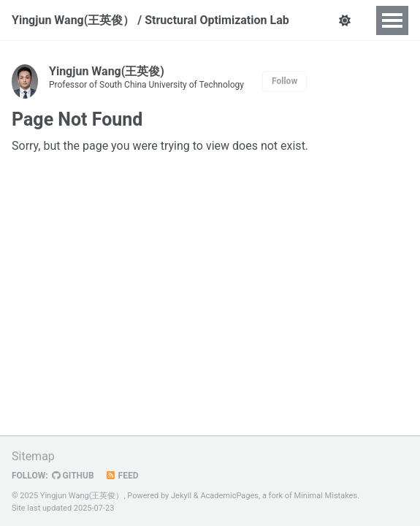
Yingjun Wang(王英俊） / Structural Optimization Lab (150, 20)
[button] (345, 20)
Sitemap (33, 456)
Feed (122, 476)
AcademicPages (229, 496)
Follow (285, 81)
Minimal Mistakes (326, 496)
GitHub (73, 476)
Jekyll (181, 496)
